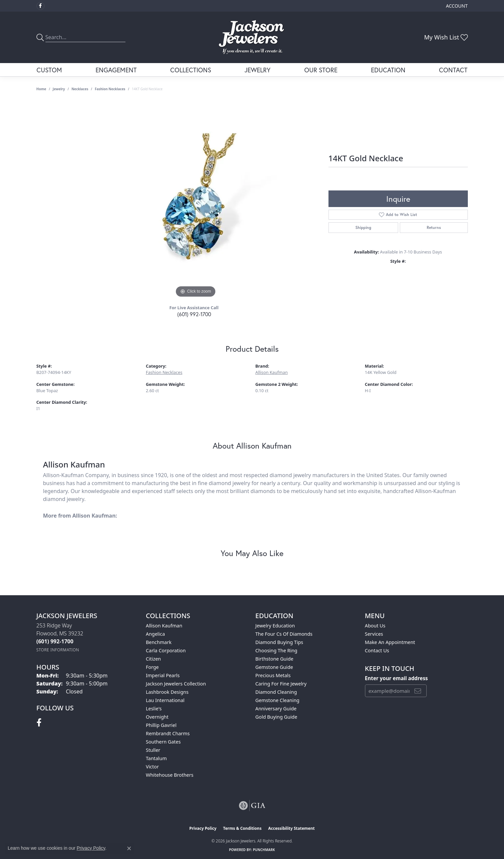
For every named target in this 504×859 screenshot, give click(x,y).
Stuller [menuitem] (153, 750)
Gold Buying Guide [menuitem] (276, 717)
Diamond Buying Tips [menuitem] (279, 642)
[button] (456, 6)
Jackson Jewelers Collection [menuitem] (176, 684)
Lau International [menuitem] (165, 700)
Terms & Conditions (242, 828)
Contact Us (377, 650)
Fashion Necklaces (110, 89)
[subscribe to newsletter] (418, 691)
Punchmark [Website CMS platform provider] (264, 850)
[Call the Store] (55, 641)
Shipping (363, 227)
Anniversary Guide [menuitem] (276, 709)
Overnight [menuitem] (157, 717)
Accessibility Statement (291, 828)
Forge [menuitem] (152, 667)
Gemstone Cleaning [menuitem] (278, 700)
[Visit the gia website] (252, 806)
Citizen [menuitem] (154, 659)
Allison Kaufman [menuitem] (164, 626)
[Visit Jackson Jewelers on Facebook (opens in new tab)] (40, 6)
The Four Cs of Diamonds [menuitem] (284, 634)
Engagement (116, 70)
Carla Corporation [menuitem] (166, 650)
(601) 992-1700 (194, 314)
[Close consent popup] (129, 848)
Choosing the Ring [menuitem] (277, 650)
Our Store (321, 70)
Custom (49, 70)
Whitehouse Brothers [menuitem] (170, 775)
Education (388, 70)
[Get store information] (58, 650)
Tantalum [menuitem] (156, 758)
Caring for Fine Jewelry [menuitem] (281, 684)
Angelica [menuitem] (155, 634)
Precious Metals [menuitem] (273, 675)
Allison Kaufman (272, 372)
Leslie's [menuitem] (154, 709)
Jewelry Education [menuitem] (275, 626)
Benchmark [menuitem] (159, 642)
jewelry (59, 89)
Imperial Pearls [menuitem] (163, 675)
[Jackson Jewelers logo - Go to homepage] (252, 37)
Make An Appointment (390, 642)
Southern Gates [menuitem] (163, 742)
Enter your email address (396, 678)
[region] (196, 200)
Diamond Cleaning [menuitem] (276, 692)
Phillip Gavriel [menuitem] (161, 725)
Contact (453, 70)
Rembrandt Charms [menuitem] (168, 733)
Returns (434, 227)
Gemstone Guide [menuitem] (274, 667)
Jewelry (257, 70)
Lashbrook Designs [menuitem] (167, 692)
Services (374, 634)
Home (41, 89)
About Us (375, 626)
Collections (191, 70)
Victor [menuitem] (152, 767)
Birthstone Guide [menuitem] (275, 659)
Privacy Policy (203, 828)
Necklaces (80, 89)
